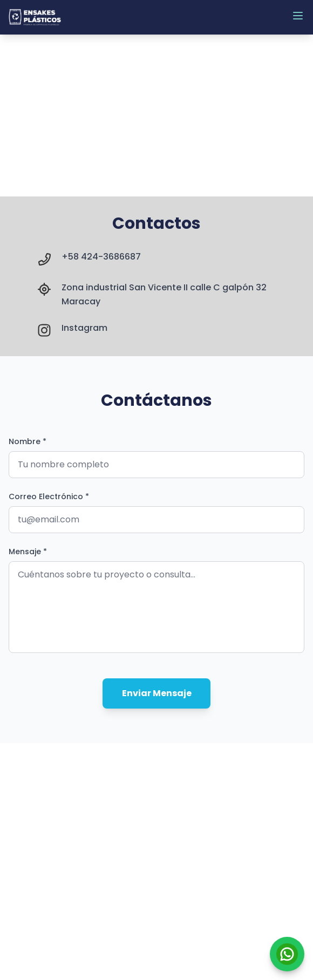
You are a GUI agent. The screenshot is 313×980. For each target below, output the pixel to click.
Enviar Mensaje (157, 693)
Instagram (84, 328)
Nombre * (28, 441)
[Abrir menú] (298, 16)
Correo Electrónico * (49, 496)
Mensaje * (28, 552)
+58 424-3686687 (101, 257)
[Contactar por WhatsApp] (287, 954)
